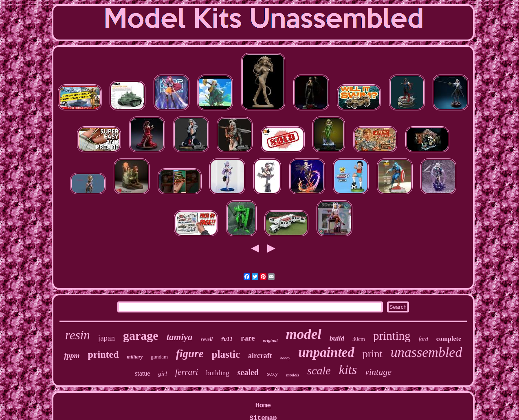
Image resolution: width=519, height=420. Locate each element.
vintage (378, 372)
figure (190, 354)
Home (263, 406)
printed (103, 354)
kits (348, 369)
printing (392, 336)
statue (142, 373)
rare (248, 338)
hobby (285, 358)
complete (449, 339)
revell (207, 339)
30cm (359, 339)
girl (163, 374)
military (135, 357)
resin (78, 335)
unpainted (326, 352)
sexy (273, 374)
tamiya (180, 337)
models (292, 375)
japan (107, 338)
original (270, 340)
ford (423, 339)
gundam (159, 357)
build (337, 338)
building (218, 373)
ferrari (187, 372)
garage (141, 335)
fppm (72, 356)
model (304, 334)
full (227, 340)
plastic (226, 354)
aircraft (260, 356)
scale (319, 371)
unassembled (427, 352)
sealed (248, 372)
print (373, 354)
